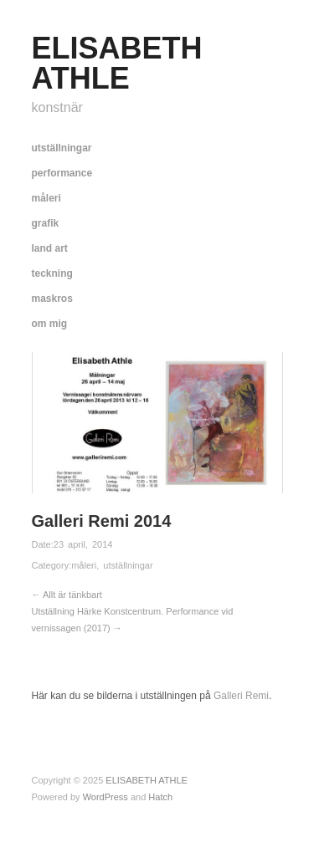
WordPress (106, 797)
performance (62, 173)
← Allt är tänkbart (67, 595)
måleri (46, 198)
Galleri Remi (240, 696)
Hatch (160, 797)
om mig (50, 324)
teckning (52, 273)
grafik (46, 223)
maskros (52, 299)
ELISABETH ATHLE (117, 63)
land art (50, 248)
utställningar (62, 148)
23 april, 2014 (83, 544)
